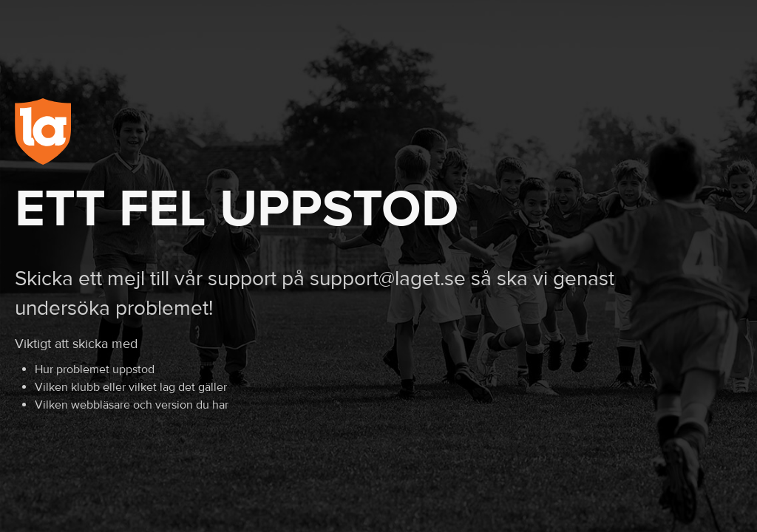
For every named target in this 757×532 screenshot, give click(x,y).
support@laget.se (388, 279)
